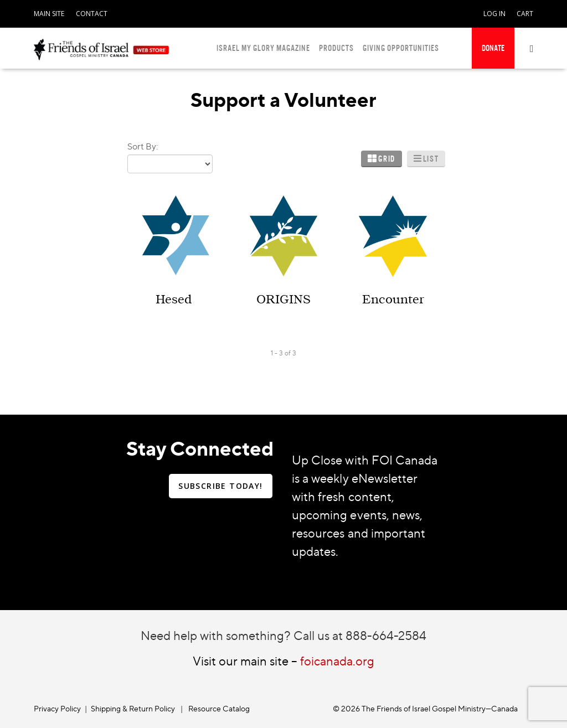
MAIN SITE (49, 14)
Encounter (393, 300)
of (288, 353)
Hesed (174, 300)
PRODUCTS (336, 48)
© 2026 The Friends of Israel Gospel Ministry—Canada (425, 708)
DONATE (493, 48)
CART (525, 14)
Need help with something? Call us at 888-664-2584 (283, 635)
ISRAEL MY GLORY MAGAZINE (263, 48)
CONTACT (92, 14)
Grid (386, 159)
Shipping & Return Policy (133, 708)
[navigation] (49, 12)
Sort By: (143, 146)
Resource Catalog (219, 708)
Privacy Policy (57, 708)
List (431, 159)
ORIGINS (283, 300)
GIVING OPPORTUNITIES (401, 48)
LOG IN (494, 14)
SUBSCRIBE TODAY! (220, 486)
